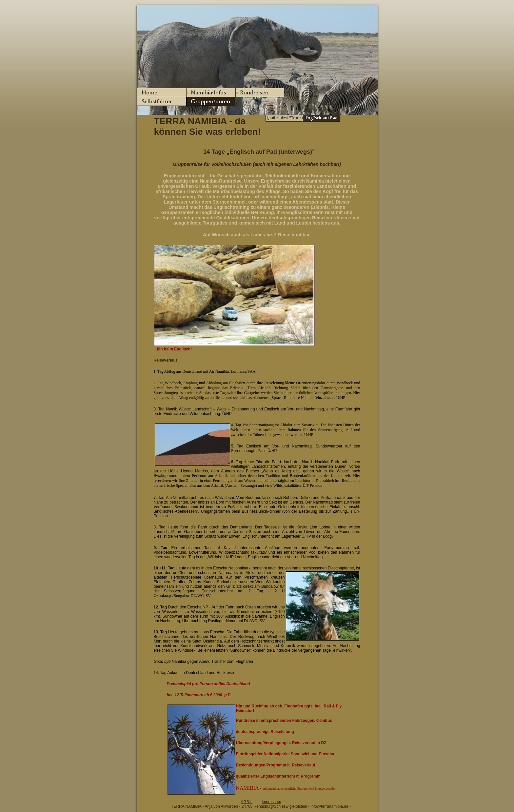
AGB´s (246, 802)
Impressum (271, 802)
